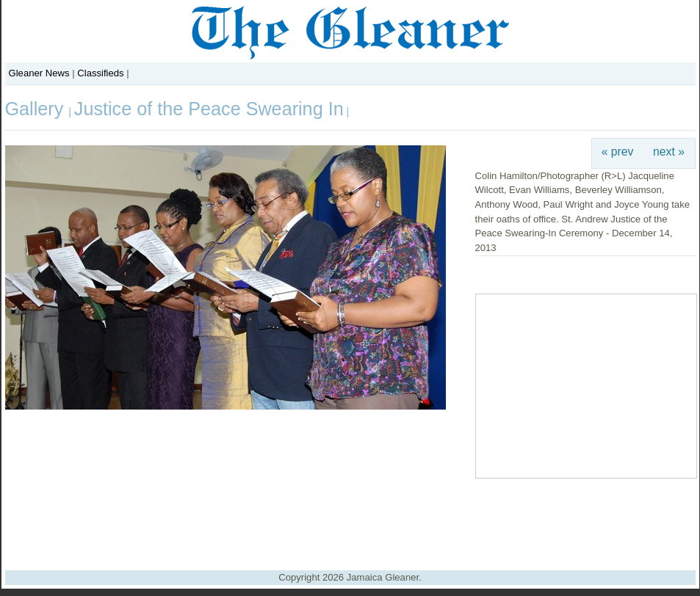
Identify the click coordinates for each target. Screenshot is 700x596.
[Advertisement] (350, 519)
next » (669, 152)
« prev (618, 152)
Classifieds (100, 73)
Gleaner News (39, 73)
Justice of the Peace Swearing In (209, 109)
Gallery (37, 109)
